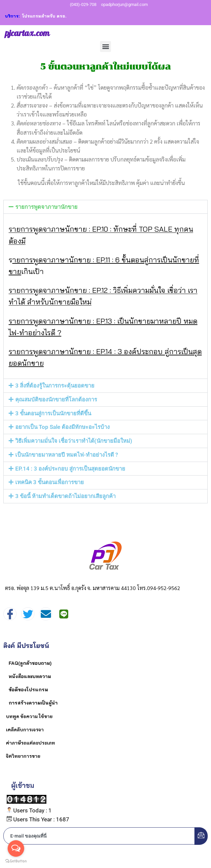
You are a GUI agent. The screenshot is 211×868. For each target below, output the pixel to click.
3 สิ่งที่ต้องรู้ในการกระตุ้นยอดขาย (55, 386)
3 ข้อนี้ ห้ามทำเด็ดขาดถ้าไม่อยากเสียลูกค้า (65, 496)
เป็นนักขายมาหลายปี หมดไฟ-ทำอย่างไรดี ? (67, 455)
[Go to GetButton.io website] (16, 861)
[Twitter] (28, 614)
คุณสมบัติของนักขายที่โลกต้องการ (56, 399)
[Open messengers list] (16, 848)
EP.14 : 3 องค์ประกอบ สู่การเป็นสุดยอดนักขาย (70, 469)
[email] (99, 836)
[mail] (46, 614)
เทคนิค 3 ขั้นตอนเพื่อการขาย (50, 482)
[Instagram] (64, 614)
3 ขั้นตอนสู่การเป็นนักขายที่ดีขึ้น (53, 413)
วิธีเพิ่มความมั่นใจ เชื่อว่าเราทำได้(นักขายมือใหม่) (74, 441)
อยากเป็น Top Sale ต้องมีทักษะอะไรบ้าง (62, 427)
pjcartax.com (27, 33)
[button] (105, 46)
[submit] (201, 836)
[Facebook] (10, 614)
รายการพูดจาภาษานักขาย (46, 207)
